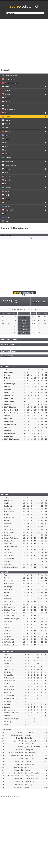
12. (2, 404)
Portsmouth (9, 422)
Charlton (7, 427)
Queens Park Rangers (12, 413)
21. (2, 430)
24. (2, 439)
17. (2, 419)
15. (2, 413)
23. (2, 436)
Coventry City (9, 372)
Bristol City (8, 404)
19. (2, 425)
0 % (3, 317)
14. (2, 410)
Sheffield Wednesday (12, 439)
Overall (3, 314)
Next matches (6, 235)
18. (2, 422)
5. (1, 384)
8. (1, 393)
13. (2, 407)
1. (1, 372)
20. (2, 427)
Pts (46, 369)
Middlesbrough (10, 384)
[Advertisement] (24, 43)
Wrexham (8, 390)
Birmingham (9, 398)
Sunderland (39, 302)
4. (1, 381)
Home (9, 314)
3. (1, 378)
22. (2, 433)
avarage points (24, 327)
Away (15, 314)
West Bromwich (10, 425)
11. (2, 401)
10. (2, 398)
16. (2, 416)
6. (1, 387)
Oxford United (9, 436)
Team (6, 369)
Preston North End (11, 410)
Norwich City (9, 395)
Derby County (9, 393)
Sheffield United (10, 407)
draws (24, 320)
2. (1, 375)
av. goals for (24, 330)
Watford (7, 416)
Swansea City (9, 401)
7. (1, 390)
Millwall (7, 378)
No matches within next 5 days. (24, 238)
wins (24, 317)
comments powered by (10, 797)
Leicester (8, 430)
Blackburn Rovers (11, 433)
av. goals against (24, 333)
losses (24, 323)
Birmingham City (10, 302)
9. (1, 395)
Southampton (9, 381)
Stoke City (8, 419)
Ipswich (7, 375)
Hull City (7, 387)
